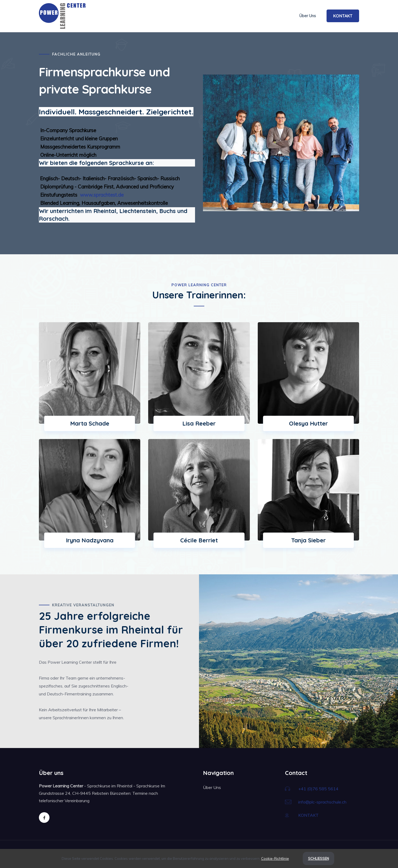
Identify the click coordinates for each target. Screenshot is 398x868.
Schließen (318, 858)
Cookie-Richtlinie (275, 858)
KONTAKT (343, 16)
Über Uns (308, 16)
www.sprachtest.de (101, 195)
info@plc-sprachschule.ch (322, 802)
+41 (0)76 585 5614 (318, 789)
